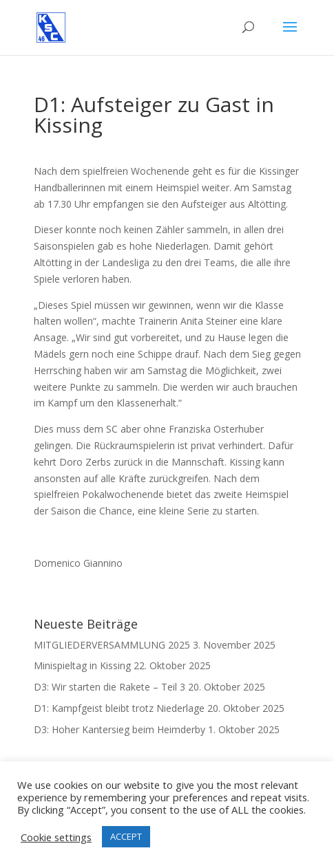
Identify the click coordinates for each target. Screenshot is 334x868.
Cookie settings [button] (56, 837)
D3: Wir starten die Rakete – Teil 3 (109, 687)
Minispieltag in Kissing (82, 665)
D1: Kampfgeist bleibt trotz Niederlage (119, 708)
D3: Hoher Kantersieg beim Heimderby (119, 729)
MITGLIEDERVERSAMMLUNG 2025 (112, 645)
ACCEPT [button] (126, 836)
